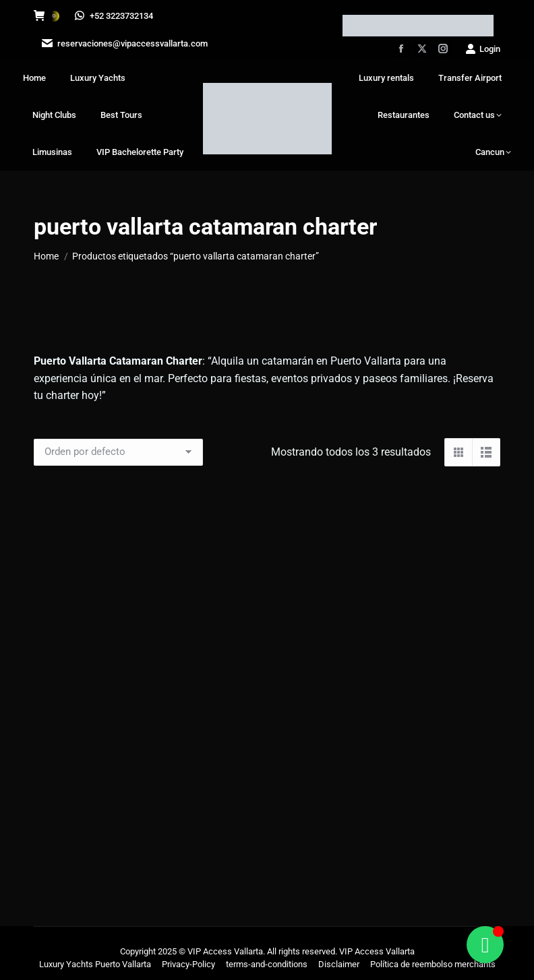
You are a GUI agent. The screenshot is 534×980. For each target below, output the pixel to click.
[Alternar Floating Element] (485, 945)
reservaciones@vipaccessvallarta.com (123, 43)
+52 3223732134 (114, 16)
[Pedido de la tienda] (118, 452)
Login (482, 49)
